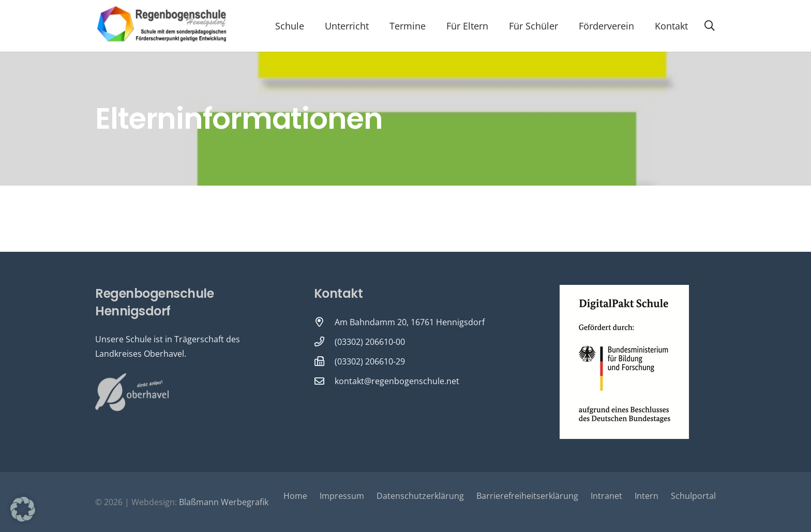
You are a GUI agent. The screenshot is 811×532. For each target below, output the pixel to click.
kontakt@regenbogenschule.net (397, 381)
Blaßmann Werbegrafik (224, 502)
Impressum (342, 496)
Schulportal (693, 496)
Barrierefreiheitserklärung (527, 496)
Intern (647, 496)
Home (295, 496)
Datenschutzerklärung (420, 496)
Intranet (606, 496)
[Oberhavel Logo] (132, 392)
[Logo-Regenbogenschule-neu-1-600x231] (162, 26)
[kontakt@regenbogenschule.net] (324, 381)
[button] (710, 26)
